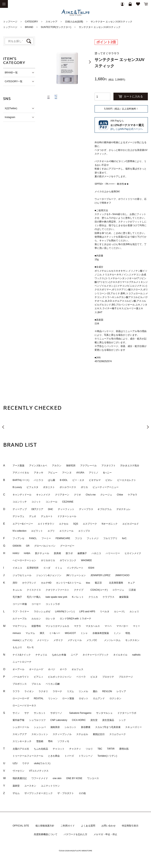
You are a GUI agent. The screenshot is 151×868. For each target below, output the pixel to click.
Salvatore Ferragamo (80, 713)
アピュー (53, 473)
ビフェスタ (32, 487)
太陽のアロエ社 (21, 749)
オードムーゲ (36, 669)
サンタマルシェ (104, 713)
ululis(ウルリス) (42, 763)
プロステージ (126, 677)
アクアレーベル (88, 466)
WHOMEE (86, 560)
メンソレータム (112, 640)
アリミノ (94, 473)
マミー (136, 626)
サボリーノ (57, 713)
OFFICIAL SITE (21, 826)
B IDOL (64, 480)
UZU (15, 763)
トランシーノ (86, 756)
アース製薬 (18, 466)
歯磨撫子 (82, 553)
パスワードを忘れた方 (75, 834)
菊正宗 (99, 583)
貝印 (15, 583)
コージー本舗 (20, 604)
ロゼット (84, 698)
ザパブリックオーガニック (39, 793)
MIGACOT (70, 633)
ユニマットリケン (50, 786)
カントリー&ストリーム (69, 583)
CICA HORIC (79, 720)
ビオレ (109, 480)
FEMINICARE (63, 538)
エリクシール (66, 531)
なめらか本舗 (59, 655)
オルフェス (77, 669)
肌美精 (57, 553)
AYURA (80, 473)
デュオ (33, 516)
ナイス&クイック (22, 655)
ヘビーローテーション (24, 560)
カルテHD (46, 583)
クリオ (77, 495)
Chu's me (91, 495)
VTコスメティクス (39, 771)
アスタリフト (109, 466)
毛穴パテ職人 (34, 597)
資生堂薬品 (108, 720)
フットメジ (93, 538)
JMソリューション (76, 575)
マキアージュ (20, 626)
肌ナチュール (42, 553)
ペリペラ (81, 677)
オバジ (52, 669)
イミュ (59, 568)
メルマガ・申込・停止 (105, 834)
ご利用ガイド (68, 826)
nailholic (136, 655)
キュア (131, 583)
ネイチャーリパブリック (96, 655)
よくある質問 (88, 826)
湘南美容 (55, 727)
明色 (128, 633)
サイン (16, 713)
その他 (82, 793)
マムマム (30, 633)
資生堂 (94, 720)
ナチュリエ (41, 655)
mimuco (17, 633)
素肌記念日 (99, 734)
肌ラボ (69, 553)
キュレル (17, 590)
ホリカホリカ (48, 560)
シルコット (70, 727)
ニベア (74, 655)
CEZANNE (68, 502)
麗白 (95, 691)
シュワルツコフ (37, 720)
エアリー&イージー (23, 524)
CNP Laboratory (59, 720)
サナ (27, 713)
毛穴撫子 (17, 597)
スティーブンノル (62, 734)
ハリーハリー (113, 553)
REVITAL (39, 698)
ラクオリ (43, 691)
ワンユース (93, 778)
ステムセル (82, 734)
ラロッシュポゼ (42, 612)
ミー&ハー (55, 633)
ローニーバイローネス (24, 706)
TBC (100, 749)
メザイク (58, 640)
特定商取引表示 (130, 826)
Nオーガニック (110, 524)
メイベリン (43, 640)
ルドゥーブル (20, 619)
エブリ (51, 531)
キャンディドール (22, 495)
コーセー (36, 604)
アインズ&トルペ (38, 466)
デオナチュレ (123, 509)
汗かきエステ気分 (130, 466)
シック (122, 720)
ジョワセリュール (22, 575)
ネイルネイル (120, 655)
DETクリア (37, 509)
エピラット (37, 531)
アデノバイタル (21, 473)
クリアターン (62, 495)
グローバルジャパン (45, 546)
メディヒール (75, 640)
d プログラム (105, 509)
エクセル (64, 524)
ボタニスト (49, 487)
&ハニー (107, 473)
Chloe (120, 495)
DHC (51, 509)
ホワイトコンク (68, 560)
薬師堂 (16, 786)
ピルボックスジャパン (60, 677)
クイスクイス (34, 590)
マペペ (108, 626)
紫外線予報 (18, 720)
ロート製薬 (68, 698)
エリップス (84, 531)
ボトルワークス (68, 487)
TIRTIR (111, 749)
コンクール (52, 502)
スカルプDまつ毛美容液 (108, 727)
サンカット (40, 713)
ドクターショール (67, 516)
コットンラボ (53, 604)
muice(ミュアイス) (22, 640)
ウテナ (26, 763)
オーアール (18, 669)
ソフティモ (63, 741)
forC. (125, 538)
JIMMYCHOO (122, 575)
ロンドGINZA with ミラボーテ (75, 619)
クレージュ (106, 495)
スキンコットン (40, 734)
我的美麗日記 (20, 778)
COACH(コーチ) (99, 590)
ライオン (29, 691)
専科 (50, 741)
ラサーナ (57, 691)
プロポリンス (20, 684)
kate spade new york (56, 597)
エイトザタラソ (46, 524)
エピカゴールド (131, 524)
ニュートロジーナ (22, 662)
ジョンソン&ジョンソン (49, 575)
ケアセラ (133, 495)
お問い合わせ (109, 826)
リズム (70, 691)
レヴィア (121, 691)
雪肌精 (40, 741)
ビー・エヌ (78, 480)
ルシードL (119, 612)
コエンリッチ (20, 502)
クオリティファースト (57, 590)
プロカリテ (108, 677)
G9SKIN (17, 546)
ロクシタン (115, 698)
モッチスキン (132, 640)
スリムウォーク (118, 734)
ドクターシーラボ (127, 713)
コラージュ (118, 590)
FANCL (33, 538)
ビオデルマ (95, 480)
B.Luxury (17, 487)
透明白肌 (124, 749)
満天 (42, 633)
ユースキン (30, 786)
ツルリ (89, 749)
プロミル (36, 684)
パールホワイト (21, 677)
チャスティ (75, 749)
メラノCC (93, 640)
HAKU (16, 553)
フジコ (78, 538)
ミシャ (84, 633)
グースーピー (67, 546)
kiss (88, 583)
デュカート (47, 516)
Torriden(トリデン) (107, 756)
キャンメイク (43, 495)
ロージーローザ (21, 698)
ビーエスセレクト (127, 480)
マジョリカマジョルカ (57, 626)
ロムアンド (99, 698)
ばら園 (52, 480)
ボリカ (84, 487)
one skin (57, 778)
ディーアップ (20, 509)
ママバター (122, 626)
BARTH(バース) (21, 480)
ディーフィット (66, 509)
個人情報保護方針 (45, 826)
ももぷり (17, 647)
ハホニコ (96, 553)
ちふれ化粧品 (41, 749)
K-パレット (78, 597)
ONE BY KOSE (74, 778)
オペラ (63, 669)
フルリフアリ (110, 538)
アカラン (57, 466)
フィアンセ (18, 538)
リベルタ (105, 612)
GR (28, 546)
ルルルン (36, 619)
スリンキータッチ (22, 741)
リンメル (83, 691)
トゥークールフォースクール (28, 756)
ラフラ (16, 691)
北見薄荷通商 (116, 583)
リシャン (53, 698)
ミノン (117, 633)
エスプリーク (90, 524)
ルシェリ (134, 612)
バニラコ (39, 480)
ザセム (16, 793)
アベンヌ (67, 473)
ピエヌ (94, 677)
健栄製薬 (124, 597)
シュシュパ (40, 727)
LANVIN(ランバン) (65, 612)
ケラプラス (109, 597)
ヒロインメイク (133, 553)
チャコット (59, 749)
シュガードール (21, 727)
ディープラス (86, 509)
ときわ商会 (54, 756)
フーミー (46, 538)
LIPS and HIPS (87, 612)
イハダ (47, 568)
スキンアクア (20, 734)
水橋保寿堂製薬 (101, 633)
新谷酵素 (86, 727)
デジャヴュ (18, 516)
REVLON (107, 691)
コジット (36, 502)
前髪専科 (36, 626)
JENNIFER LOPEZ (100, 575)
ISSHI (91, 568)
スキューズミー (134, 727)
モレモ (30, 647)
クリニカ (93, 597)
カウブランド (29, 583)
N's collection (19, 531)
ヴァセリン (18, 771)
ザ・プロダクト (66, 793)
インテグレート (75, 568)
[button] (90, 62)
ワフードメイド (40, 778)
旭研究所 (71, 466)
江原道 (132, 590)
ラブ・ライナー (21, 612)
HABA (27, 553)
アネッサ (39, 473)
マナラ (77, 626)
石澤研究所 (33, 568)
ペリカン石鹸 (53, 684)
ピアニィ (39, 677)
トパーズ (69, 756)
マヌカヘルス (93, 626)
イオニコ (17, 568)
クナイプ (80, 590)
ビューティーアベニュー (106, 487)
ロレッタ (50, 619)
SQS (76, 524)
